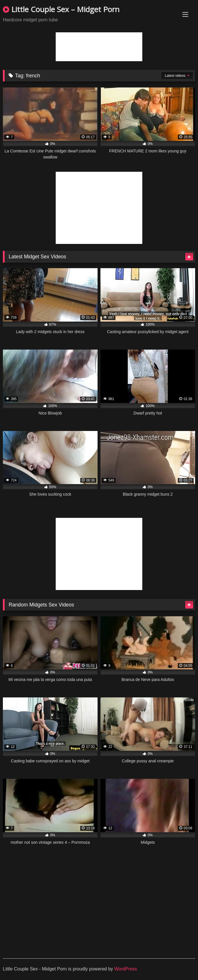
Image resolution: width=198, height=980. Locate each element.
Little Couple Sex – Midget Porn (61, 9)
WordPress (126, 969)
